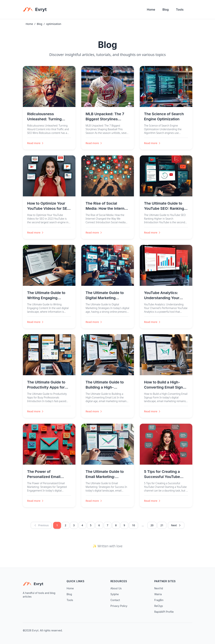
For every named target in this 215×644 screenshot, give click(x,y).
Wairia (158, 594)
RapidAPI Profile (164, 612)
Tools (180, 10)
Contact (115, 600)
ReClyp (159, 606)
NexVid (159, 588)
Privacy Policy (119, 606)
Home (151, 10)
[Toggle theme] (191, 10)
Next (176, 525)
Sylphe (115, 594)
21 (162, 525)
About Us (116, 588)
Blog (165, 10)
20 (152, 525)
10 (134, 525)
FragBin (159, 600)
